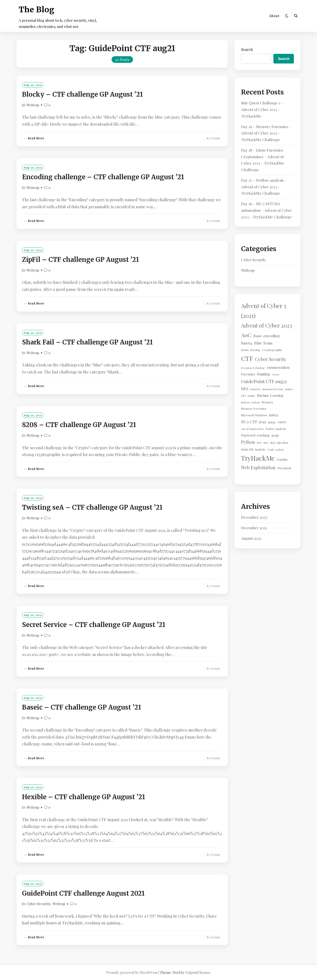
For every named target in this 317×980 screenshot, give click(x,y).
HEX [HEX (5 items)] (245, 389)
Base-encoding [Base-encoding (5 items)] (267, 336)
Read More (36, 138)
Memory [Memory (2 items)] (268, 402)
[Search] (296, 16)
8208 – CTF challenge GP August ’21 (79, 425)
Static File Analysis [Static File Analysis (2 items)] (253, 449)
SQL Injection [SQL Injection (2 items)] (279, 443)
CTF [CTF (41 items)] (247, 358)
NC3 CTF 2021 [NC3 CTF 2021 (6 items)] (253, 422)
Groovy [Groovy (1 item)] (276, 374)
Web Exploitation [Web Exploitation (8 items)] (258, 467)
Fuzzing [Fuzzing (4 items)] (264, 374)
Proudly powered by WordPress (132, 972)
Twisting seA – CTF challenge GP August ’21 (92, 507)
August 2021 (251, 538)
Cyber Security (39, 904)
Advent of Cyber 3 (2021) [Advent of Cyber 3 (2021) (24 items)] (264, 311)
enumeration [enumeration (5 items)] (278, 367)
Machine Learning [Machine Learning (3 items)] (270, 395)
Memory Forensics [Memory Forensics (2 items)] (254, 408)
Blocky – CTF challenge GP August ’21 (82, 94)
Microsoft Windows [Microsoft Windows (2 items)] (254, 415)
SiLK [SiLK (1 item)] (266, 443)
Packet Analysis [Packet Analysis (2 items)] (276, 429)
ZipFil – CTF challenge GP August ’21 (80, 260)
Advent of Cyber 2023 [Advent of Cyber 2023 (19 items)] (266, 325)
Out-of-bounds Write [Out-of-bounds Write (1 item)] (252, 429)
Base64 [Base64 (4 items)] (247, 343)
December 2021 (254, 528)
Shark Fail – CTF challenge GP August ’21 (87, 342)
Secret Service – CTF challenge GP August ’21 (94, 625)
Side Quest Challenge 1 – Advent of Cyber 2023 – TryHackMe (262, 109)
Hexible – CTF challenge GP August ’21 (84, 797)
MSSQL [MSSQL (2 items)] (274, 415)
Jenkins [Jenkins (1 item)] (289, 389)
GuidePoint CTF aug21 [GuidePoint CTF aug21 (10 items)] (264, 381)
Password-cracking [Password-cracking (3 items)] (255, 435)
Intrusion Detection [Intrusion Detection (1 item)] (273, 389)
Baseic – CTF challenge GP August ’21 (82, 707)
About (274, 16)
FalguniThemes (198, 972)
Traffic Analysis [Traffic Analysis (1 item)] (276, 450)
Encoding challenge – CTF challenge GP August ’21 (103, 177)
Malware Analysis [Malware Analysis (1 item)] (250, 402)
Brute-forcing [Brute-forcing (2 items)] (251, 350)
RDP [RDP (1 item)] (259, 443)
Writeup (33, 105)
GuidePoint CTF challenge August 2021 (83, 893)
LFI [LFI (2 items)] (243, 396)
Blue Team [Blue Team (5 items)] (263, 343)
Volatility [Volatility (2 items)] (282, 459)
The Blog (37, 10)
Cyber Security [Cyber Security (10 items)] (271, 359)
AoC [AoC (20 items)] (246, 335)
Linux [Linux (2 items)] (251, 396)
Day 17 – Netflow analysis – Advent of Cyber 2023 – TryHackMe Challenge (264, 187)
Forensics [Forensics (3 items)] (248, 374)
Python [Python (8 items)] (248, 442)
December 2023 (254, 517)
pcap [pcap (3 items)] (275, 435)
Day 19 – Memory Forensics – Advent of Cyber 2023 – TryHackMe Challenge (266, 133)
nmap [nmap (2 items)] (272, 422)
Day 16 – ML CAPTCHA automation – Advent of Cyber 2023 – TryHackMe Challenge (266, 210)
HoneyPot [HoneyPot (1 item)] (255, 389)
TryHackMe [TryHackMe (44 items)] (258, 458)
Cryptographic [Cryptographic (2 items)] (272, 350)
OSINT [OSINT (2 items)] (282, 422)
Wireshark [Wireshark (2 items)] (284, 468)
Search (247, 49)
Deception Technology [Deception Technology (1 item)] (253, 368)
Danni (216, 138)
